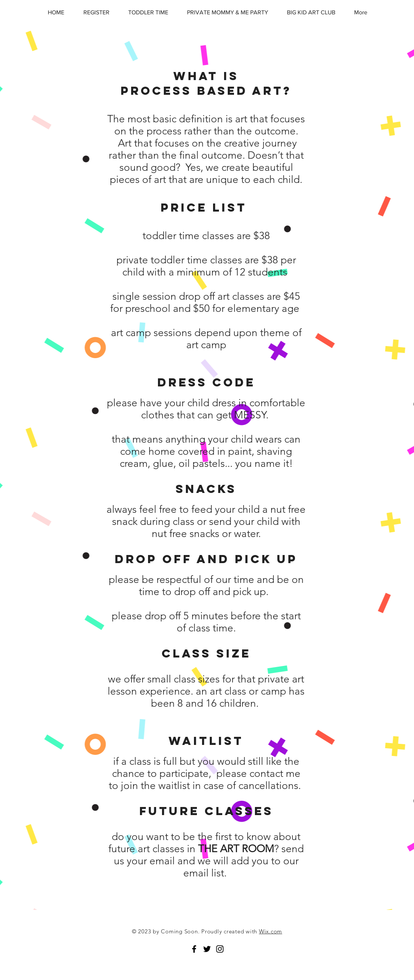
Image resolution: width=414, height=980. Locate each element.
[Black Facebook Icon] (194, 949)
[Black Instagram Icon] (220, 949)
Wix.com (271, 931)
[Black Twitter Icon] (207, 949)
